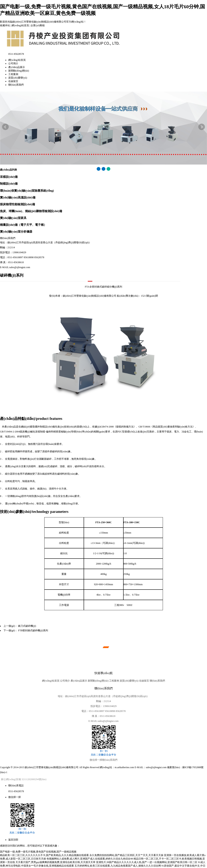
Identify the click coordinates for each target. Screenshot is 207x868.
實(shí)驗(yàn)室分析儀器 (16, 232)
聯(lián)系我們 (16, 85)
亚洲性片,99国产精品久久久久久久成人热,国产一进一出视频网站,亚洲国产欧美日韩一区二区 (147, 862)
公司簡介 (13, 63)
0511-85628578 (16, 791)
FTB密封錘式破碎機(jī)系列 (33, 630)
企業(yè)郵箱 (38, 25)
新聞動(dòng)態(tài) (19, 71)
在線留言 (13, 81)
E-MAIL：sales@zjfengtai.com (150, 767)
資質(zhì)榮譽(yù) (18, 78)
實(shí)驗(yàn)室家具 (13, 218)
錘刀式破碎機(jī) (27, 626)
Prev (5, 127)
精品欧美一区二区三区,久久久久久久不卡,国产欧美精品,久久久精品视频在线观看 (44, 855)
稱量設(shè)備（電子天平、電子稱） (23, 225)
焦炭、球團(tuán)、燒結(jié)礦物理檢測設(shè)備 (31, 211)
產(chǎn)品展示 (17, 67)
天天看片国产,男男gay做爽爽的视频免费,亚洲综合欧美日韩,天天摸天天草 (55, 862)
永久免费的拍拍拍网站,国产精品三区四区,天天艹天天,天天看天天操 (126, 855)
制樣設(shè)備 (9, 184)
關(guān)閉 (152, 296)
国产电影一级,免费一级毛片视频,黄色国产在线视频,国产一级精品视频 (38, 852)
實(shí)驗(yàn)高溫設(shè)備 (18, 197)
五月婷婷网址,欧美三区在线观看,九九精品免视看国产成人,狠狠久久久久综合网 (118, 866)
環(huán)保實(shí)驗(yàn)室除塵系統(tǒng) (27, 191)
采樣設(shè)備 (9, 177)
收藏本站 (5, 25)
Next (202, 127)
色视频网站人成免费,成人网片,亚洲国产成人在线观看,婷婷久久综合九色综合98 (90, 859)
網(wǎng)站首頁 (20, 25)
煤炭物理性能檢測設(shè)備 (17, 204)
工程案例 (13, 74)
